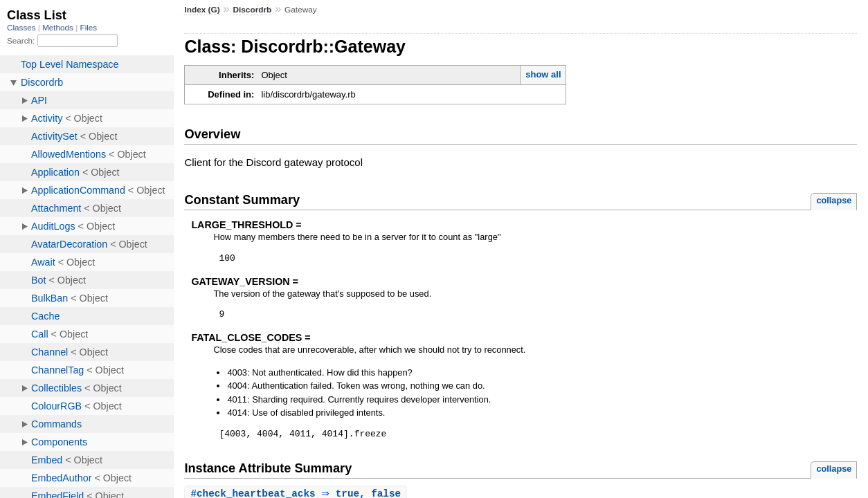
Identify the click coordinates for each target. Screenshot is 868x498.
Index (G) (202, 10)
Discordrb (252, 10)
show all (543, 74)
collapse (834, 200)
